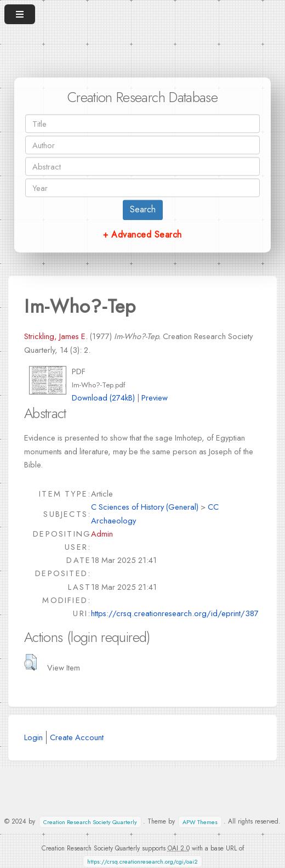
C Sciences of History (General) (145, 507)
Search (143, 209)
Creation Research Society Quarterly (90, 822)
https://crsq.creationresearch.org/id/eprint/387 (175, 613)
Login (33, 737)
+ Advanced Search (142, 235)
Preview (155, 398)
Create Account (77, 737)
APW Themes (200, 822)
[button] (30, 662)
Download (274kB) (103, 398)
